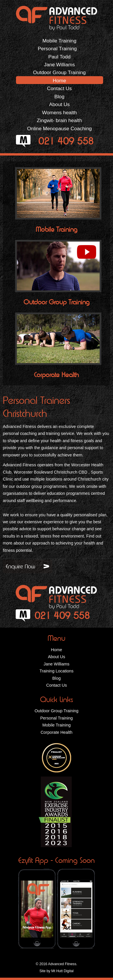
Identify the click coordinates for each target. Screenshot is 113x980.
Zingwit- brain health (59, 120)
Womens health (60, 113)
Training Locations (56, 671)
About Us (59, 104)
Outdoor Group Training (59, 72)
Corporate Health (56, 375)
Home (59, 81)
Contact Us (59, 88)
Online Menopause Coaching (59, 128)
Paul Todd (59, 57)
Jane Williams (59, 65)
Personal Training (59, 49)
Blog (59, 97)
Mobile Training (59, 41)
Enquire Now (20, 566)
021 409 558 (66, 141)
